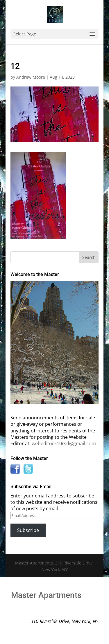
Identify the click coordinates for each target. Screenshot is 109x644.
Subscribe (28, 530)
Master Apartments (46, 595)
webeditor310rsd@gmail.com (64, 443)
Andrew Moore (31, 77)
